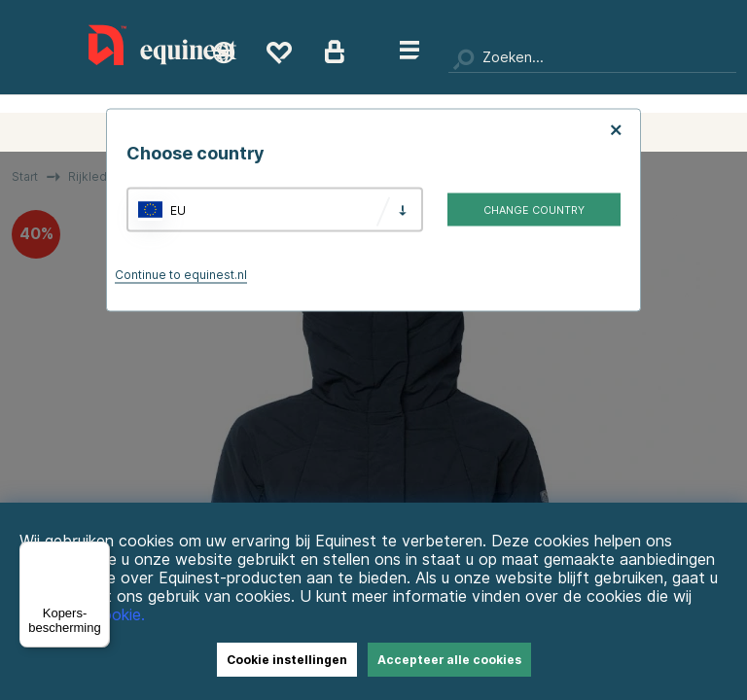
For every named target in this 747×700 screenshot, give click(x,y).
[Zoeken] (592, 58)
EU (178, 210)
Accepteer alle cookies (449, 660)
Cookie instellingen (287, 660)
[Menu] (98, 553)
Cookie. (118, 615)
